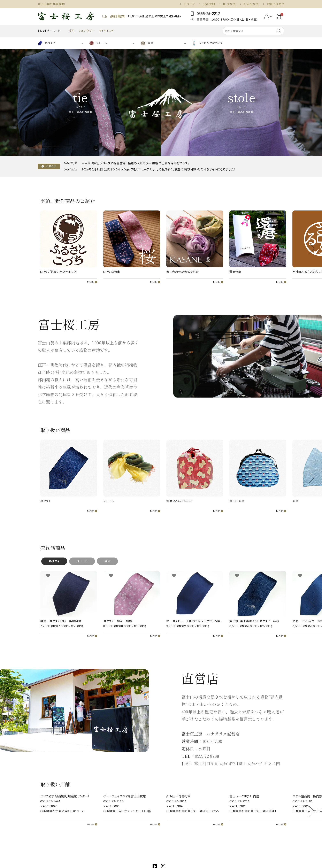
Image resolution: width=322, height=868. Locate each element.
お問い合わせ (275, 4)
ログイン (189, 4)
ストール (98, 43)
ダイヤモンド (106, 31)
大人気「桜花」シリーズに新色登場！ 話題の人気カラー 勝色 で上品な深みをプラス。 (135, 163)
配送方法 (229, 4)
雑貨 (147, 43)
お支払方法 (251, 4)
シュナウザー (86, 31)
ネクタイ (47, 43)
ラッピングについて (208, 43)
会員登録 (209, 4)
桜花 (71, 31)
